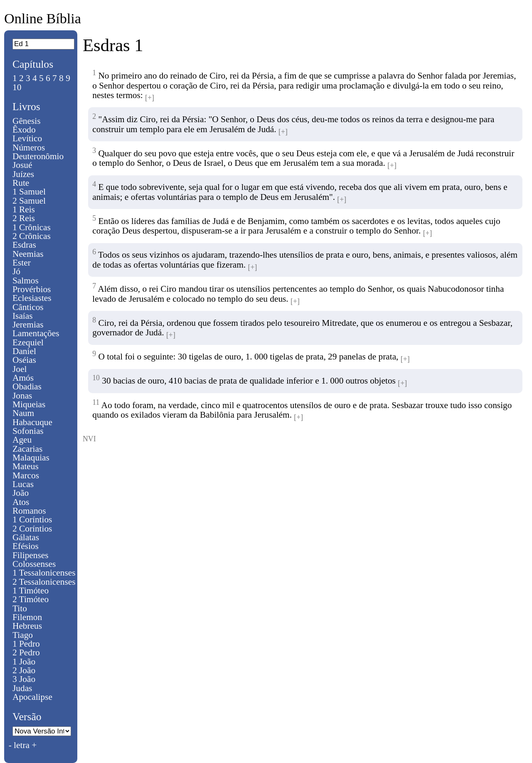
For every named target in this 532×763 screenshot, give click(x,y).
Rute (21, 183)
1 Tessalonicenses (44, 573)
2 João (24, 670)
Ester (22, 263)
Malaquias (31, 458)
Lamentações (36, 333)
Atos (21, 502)
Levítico (27, 138)
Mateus (26, 466)
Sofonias (28, 431)
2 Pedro (26, 652)
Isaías (23, 316)
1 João (24, 662)
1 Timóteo (31, 591)
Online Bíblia (43, 18)
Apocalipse (32, 697)
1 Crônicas (32, 227)
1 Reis (24, 209)
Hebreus (27, 626)
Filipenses (31, 555)
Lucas (23, 484)
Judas (22, 688)
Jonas (22, 396)
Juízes (23, 174)
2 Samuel (29, 201)
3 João (24, 679)
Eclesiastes (32, 298)
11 (96, 402)
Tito (20, 608)
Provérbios (32, 289)
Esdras (24, 245)
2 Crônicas (32, 236)
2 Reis (24, 218)
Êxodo (24, 130)
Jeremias (28, 325)
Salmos (26, 281)
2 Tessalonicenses (44, 582)
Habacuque (32, 422)
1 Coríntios (32, 519)
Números (29, 148)
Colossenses (34, 564)
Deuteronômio (38, 156)
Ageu (22, 440)
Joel (20, 369)
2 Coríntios (32, 529)
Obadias (27, 386)
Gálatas (26, 537)
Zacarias (27, 449)
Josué (22, 165)
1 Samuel (29, 192)
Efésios (26, 546)
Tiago (23, 635)
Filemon (27, 617)
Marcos (26, 475)
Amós (23, 378)
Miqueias (29, 404)
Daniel (24, 351)
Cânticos (28, 307)
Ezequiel (28, 342)
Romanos (29, 511)
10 (17, 87)
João (21, 493)
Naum (23, 413)
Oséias (24, 360)
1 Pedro (26, 644)
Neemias (28, 254)
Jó (16, 271)
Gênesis (27, 121)
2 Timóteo (31, 599)
